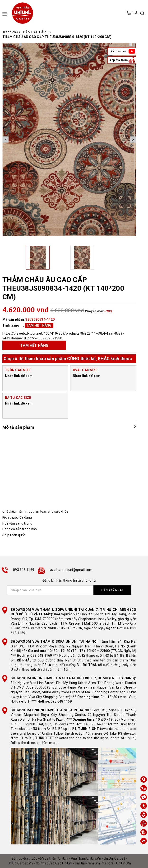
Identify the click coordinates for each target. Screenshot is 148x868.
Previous (6, 140)
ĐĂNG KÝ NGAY (113, 590)
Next (133, 140)
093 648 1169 (24, 570)
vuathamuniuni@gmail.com (71, 570)
